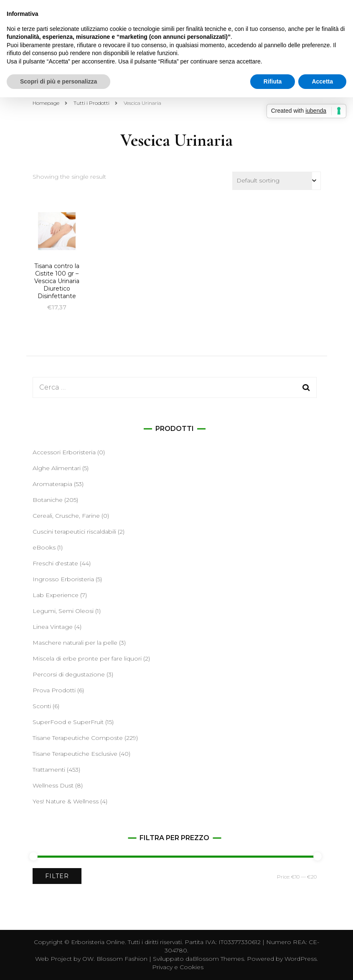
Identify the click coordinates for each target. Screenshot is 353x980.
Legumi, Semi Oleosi (63, 611)
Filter (57, 876)
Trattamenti (49, 770)
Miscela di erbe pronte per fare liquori (87, 658)
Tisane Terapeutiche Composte (78, 738)
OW (88, 959)
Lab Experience (56, 595)
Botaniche (48, 500)
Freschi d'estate (55, 563)
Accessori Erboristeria (64, 452)
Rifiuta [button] (273, 81)
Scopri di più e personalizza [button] (58, 81)
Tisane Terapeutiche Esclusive (75, 754)
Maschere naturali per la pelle (75, 643)
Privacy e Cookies (178, 967)
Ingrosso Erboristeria (63, 579)
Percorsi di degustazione (69, 674)
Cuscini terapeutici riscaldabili (74, 532)
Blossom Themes (218, 959)
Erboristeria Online (98, 942)
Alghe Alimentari (57, 468)
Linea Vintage (53, 627)
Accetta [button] (322, 81)
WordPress (301, 959)
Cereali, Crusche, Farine (66, 516)
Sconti (42, 706)
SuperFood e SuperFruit (68, 722)
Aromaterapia (52, 484)
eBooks (44, 547)
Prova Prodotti (54, 690)
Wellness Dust (53, 785)
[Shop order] (277, 181)
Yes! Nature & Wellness (66, 801)
